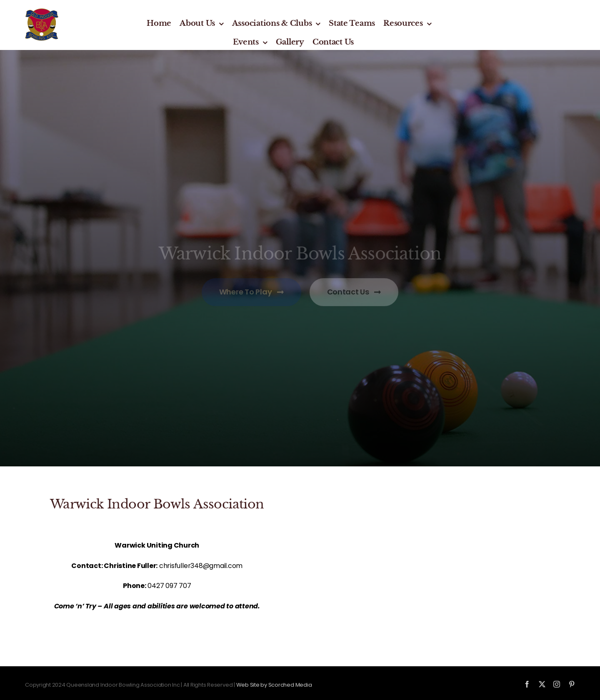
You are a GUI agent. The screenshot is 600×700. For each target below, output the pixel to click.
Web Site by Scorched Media (274, 685)
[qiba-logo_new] (42, 11)
